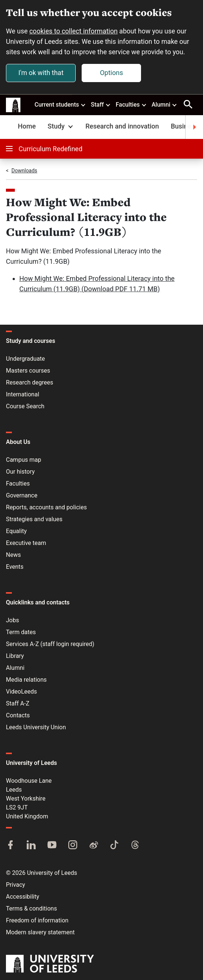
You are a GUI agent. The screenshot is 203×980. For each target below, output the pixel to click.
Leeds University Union (36, 727)
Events (15, 567)
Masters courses (28, 371)
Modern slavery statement (40, 932)
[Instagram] (73, 846)
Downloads (24, 171)
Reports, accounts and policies (46, 507)
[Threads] (135, 846)
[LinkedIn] (31, 846)
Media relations (26, 680)
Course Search (25, 406)
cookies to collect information (73, 31)
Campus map (24, 460)
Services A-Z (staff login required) (50, 644)
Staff (101, 104)
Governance (22, 495)
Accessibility (23, 897)
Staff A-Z (18, 703)
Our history (20, 472)
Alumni (164, 104)
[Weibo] (94, 846)
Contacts (18, 715)
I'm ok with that (41, 73)
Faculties (131, 104)
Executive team (26, 543)
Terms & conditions (31, 908)
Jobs (12, 620)
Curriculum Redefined (44, 149)
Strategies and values (34, 519)
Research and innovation (122, 126)
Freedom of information (37, 920)
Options (111, 73)
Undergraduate (25, 359)
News (13, 555)
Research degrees (30, 382)
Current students (60, 104)
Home (27, 126)
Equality (16, 531)
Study (61, 126)
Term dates (21, 632)
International (23, 394)
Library (15, 656)
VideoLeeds (22, 692)
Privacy (16, 885)
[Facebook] (10, 846)
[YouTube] (52, 846)
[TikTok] (114, 846)
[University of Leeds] (50, 964)
